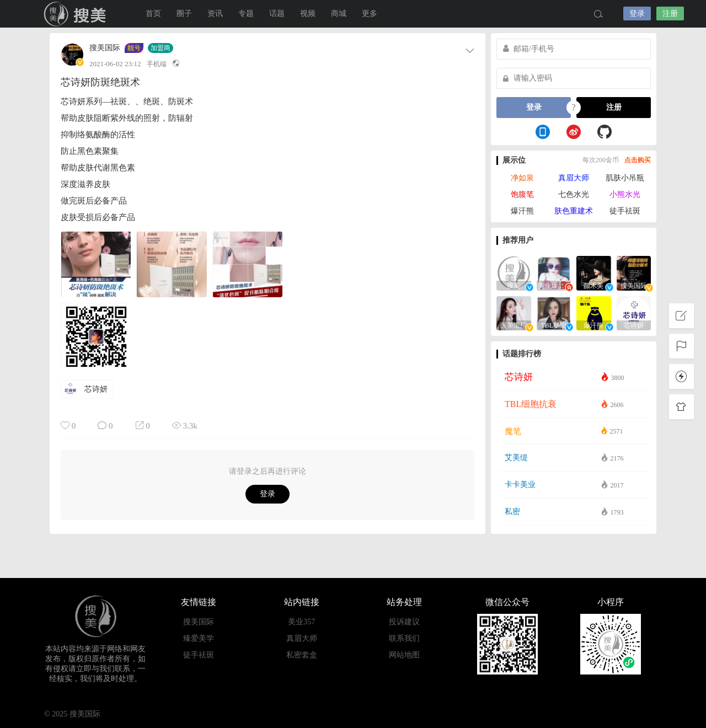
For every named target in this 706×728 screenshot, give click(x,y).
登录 (637, 14)
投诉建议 (404, 622)
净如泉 (522, 178)
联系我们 (404, 638)
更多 (370, 14)
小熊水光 (625, 194)
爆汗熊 (522, 211)
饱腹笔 (522, 194)
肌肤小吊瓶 (625, 178)
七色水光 (574, 194)
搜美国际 (77, 14)
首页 (153, 14)
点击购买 (638, 160)
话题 (277, 14)
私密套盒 (302, 655)
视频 (308, 14)
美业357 (301, 622)
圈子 (184, 14)
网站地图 (404, 655)
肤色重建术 (574, 211)
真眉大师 (574, 178)
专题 (246, 14)
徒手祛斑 (625, 211)
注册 (670, 14)
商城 (339, 14)
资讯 (215, 14)
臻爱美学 (199, 638)
